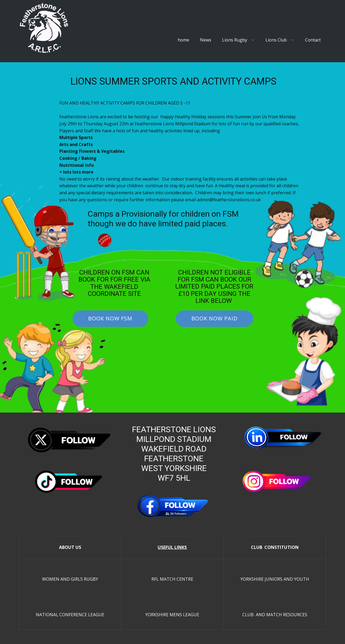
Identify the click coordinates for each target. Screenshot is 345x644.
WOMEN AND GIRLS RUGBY (70, 579)
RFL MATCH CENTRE (172, 579)
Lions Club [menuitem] (276, 40)
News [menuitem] (206, 40)
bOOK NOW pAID (214, 318)
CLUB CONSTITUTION (275, 547)
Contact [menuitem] (313, 40)
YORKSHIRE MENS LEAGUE (172, 615)
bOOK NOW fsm (110, 318)
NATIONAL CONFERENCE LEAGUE (70, 615)
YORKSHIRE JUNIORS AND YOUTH (275, 579)
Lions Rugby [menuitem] (235, 40)
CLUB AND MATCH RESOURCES (275, 615)
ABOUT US (70, 547)
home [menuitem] (183, 40)
